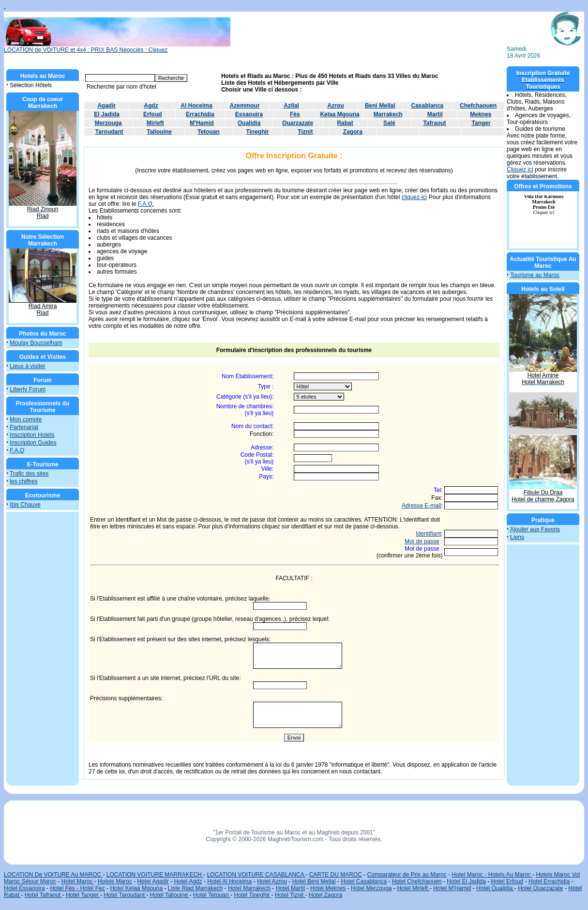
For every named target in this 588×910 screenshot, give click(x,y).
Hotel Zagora (325, 895)
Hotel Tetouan (212, 895)
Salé (389, 123)
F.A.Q (17, 450)
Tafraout (434, 123)
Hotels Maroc (115, 881)
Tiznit (305, 132)
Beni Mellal (380, 106)
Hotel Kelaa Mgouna (136, 888)
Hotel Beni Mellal (314, 881)
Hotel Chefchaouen (417, 881)
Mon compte (26, 419)
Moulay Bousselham (36, 343)
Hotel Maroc (78, 881)
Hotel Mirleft (413, 888)
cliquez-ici (415, 197)
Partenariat (24, 427)
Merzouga (108, 123)
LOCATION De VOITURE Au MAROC (53, 875)
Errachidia (200, 114)
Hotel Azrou (272, 881)
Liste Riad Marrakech (195, 888)
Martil (435, 114)
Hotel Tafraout (44, 895)
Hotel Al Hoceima (229, 881)
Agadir (106, 106)
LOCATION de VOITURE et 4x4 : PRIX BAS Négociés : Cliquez (117, 47)
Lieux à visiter (27, 366)
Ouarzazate (298, 123)
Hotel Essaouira (24, 888)
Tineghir (257, 132)
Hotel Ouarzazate (540, 888)
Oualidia (249, 123)
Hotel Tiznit (290, 895)
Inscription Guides (33, 443)
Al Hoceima (196, 106)
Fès (295, 114)
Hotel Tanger (83, 895)
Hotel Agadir (153, 881)
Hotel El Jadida (466, 881)
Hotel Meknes (328, 888)
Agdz (151, 106)
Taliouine (159, 132)
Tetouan (209, 132)
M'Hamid (202, 123)
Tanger (481, 123)
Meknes (481, 114)
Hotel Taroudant (125, 895)
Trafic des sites (29, 474)
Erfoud (153, 114)
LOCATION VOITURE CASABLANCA (256, 875)
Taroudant (109, 132)
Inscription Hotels (32, 435)
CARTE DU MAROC (336, 875)
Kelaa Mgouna (339, 114)
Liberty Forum (28, 389)
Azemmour (245, 106)
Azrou (335, 106)
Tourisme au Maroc (535, 275)
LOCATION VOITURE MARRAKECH (155, 875)
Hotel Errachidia (549, 881)
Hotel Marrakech (249, 888)
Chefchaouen (478, 106)
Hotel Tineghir (252, 895)
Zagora (353, 132)
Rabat (345, 123)
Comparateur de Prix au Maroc (407, 875)
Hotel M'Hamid (452, 888)
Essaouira (249, 114)
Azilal (291, 106)
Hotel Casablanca (364, 881)
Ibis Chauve (25, 505)
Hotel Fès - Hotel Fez (77, 888)
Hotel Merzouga (371, 888)
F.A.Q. (146, 204)
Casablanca (428, 106)
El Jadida (107, 114)
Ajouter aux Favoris (535, 529)
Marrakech (388, 114)
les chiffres (23, 481)
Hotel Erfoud (507, 881)
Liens (517, 537)
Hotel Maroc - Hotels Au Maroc (492, 875)
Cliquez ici (520, 170)
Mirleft (155, 123)
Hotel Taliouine (170, 895)
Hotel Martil (291, 888)
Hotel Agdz (188, 881)
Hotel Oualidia (495, 888)
